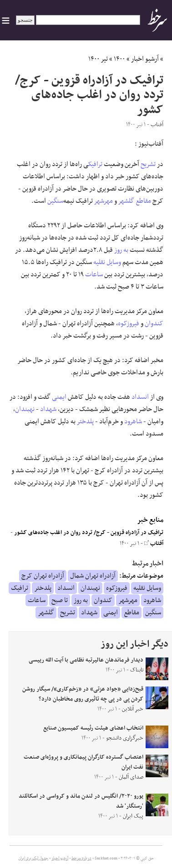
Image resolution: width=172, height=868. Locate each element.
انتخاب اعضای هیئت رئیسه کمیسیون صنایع (93, 728)
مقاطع (143, 201)
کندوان (154, 324)
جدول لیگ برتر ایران (33, 858)
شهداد (48, 409)
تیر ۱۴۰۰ (98, 59)
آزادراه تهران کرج (43, 576)
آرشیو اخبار (145, 59)
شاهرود (133, 422)
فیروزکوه (129, 324)
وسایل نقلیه (107, 262)
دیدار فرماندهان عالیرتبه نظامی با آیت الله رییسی (86, 660)
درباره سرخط (81, 858)
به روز (121, 250)
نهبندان (25, 409)
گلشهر (126, 201)
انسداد (140, 397)
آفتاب (154, 544)
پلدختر (85, 422)
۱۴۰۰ (119, 59)
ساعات (94, 275)
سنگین (55, 201)
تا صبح (60, 600)
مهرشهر (104, 201)
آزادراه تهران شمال (93, 576)
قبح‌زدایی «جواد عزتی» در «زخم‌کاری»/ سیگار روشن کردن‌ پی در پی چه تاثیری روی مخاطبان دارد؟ (83, 694)
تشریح (148, 164)
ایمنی (59, 397)
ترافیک (95, 164)
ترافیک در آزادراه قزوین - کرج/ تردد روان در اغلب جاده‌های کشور (89, 533)
